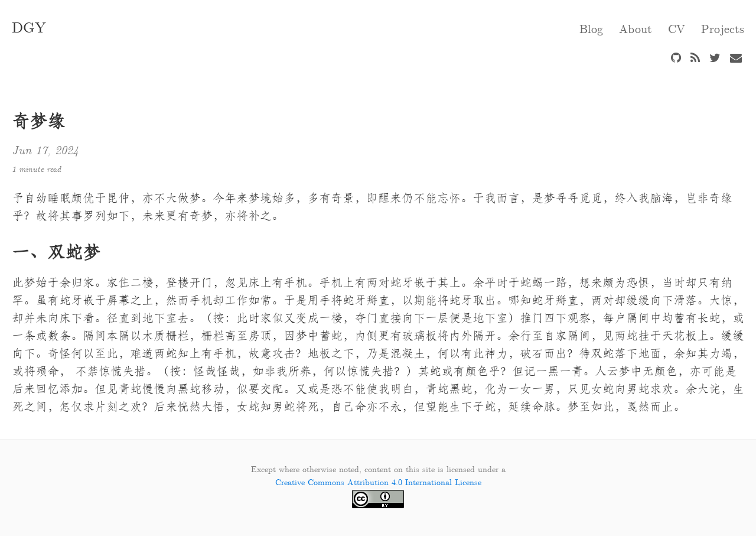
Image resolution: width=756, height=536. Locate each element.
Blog (591, 30)
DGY (29, 28)
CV (677, 30)
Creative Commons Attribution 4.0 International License (378, 483)
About (636, 30)
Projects (723, 30)
